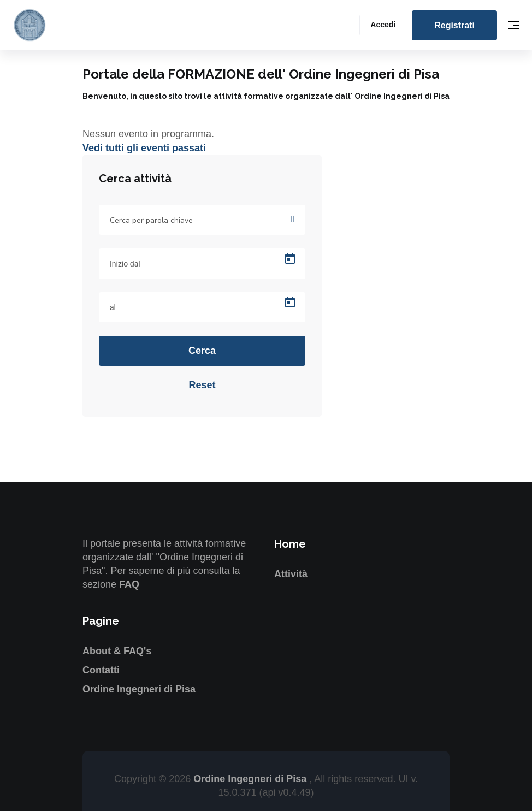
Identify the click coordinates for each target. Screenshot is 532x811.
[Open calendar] (290, 259)
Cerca (202, 351)
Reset (202, 385)
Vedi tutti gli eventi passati (144, 148)
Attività (291, 574)
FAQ (129, 584)
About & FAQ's (117, 651)
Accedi (383, 25)
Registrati (454, 25)
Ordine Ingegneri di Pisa (139, 689)
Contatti (101, 670)
